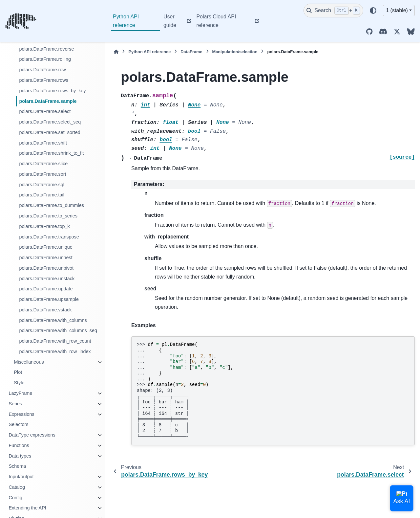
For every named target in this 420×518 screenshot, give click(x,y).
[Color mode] (373, 11)
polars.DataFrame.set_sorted (50, 132)
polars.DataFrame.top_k (44, 226)
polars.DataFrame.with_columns (53, 320)
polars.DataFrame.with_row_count (55, 341)
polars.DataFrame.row (42, 70)
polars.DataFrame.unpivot (46, 268)
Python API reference (126, 21)
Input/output (21, 477)
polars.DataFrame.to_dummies (52, 205)
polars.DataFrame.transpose (49, 237)
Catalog (17, 487)
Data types (20, 456)
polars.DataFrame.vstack (45, 310)
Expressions (21, 414)
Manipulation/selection (235, 52)
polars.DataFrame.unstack (47, 279)
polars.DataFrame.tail (42, 195)
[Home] (116, 52)
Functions (19, 445)
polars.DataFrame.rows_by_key (52, 91)
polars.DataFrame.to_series (48, 216)
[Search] (333, 11)
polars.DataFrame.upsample (49, 299)
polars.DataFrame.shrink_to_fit (51, 153)
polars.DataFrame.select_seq (50, 122)
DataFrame (191, 52)
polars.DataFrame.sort (42, 174)
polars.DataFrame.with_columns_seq (58, 330)
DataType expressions (32, 435)
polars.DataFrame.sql (42, 185)
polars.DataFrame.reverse (46, 49)
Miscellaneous (29, 362)
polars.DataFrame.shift (43, 143)
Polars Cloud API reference (216, 21)
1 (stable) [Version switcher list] (397, 10)
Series (15, 404)
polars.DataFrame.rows (44, 80)
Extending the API (27, 508)
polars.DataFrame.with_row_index (55, 351)
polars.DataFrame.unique (46, 247)
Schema (17, 466)
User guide (170, 21)
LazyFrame (20, 393)
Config (15, 498)
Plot (18, 372)
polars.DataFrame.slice (43, 164)
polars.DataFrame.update (46, 289)
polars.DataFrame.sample (48, 101)
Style (19, 383)
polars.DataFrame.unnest (46, 258)
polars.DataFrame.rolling (45, 59)
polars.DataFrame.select (45, 111)
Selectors (18, 424)
